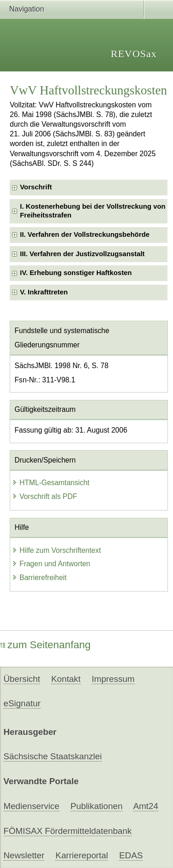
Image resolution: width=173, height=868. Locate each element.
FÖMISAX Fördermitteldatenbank (68, 831)
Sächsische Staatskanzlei (53, 756)
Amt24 (146, 806)
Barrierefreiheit (39, 578)
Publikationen (97, 806)
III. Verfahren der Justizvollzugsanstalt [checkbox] (82, 254)
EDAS (131, 855)
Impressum (113, 679)
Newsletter (24, 855)
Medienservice (32, 806)
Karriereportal (82, 855)
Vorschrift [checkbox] (36, 187)
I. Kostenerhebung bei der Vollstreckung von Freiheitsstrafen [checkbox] (92, 211)
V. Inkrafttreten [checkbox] (44, 292)
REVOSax (134, 54)
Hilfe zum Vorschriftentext (57, 550)
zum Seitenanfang (45, 645)
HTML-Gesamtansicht (51, 483)
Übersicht (22, 679)
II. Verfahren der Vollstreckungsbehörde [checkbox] (85, 235)
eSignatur (22, 703)
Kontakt (66, 679)
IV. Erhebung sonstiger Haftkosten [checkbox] (76, 273)
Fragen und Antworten (51, 564)
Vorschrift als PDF (45, 496)
